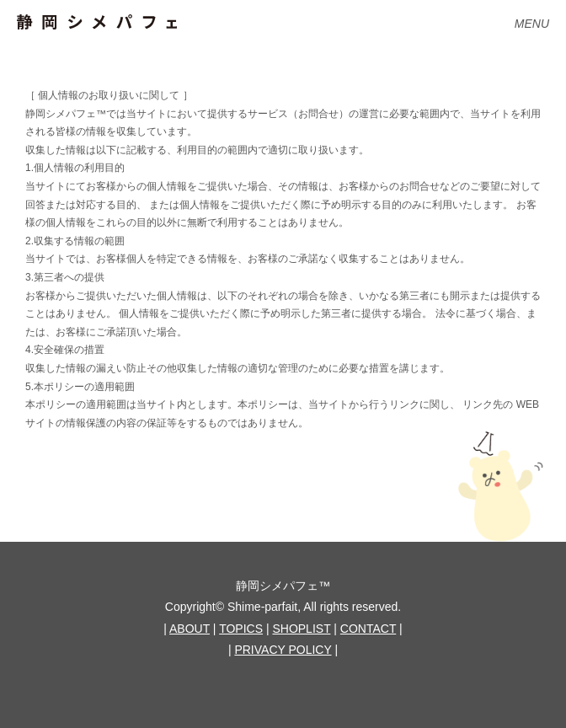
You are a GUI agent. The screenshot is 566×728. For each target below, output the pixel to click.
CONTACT (368, 629)
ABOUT (190, 629)
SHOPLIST (301, 629)
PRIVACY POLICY (283, 650)
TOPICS (241, 629)
